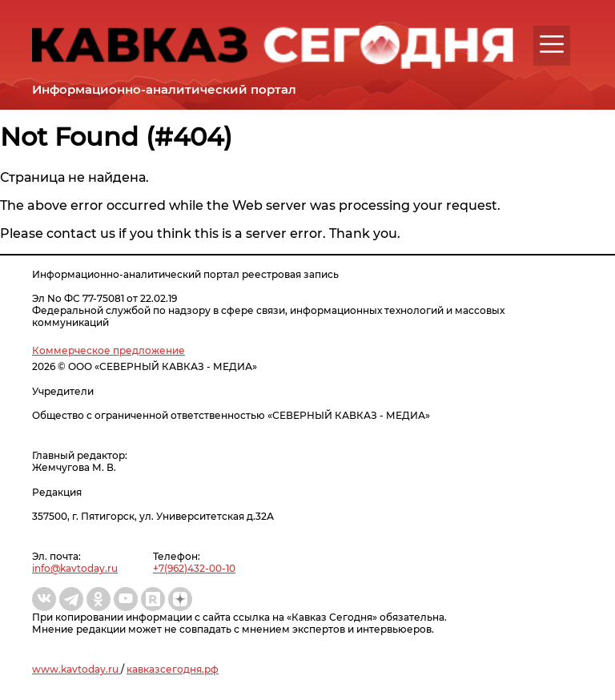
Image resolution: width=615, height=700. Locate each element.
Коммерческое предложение (109, 350)
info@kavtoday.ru (75, 568)
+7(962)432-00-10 (194, 568)
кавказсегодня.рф (173, 669)
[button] (552, 44)
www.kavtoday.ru (76, 669)
